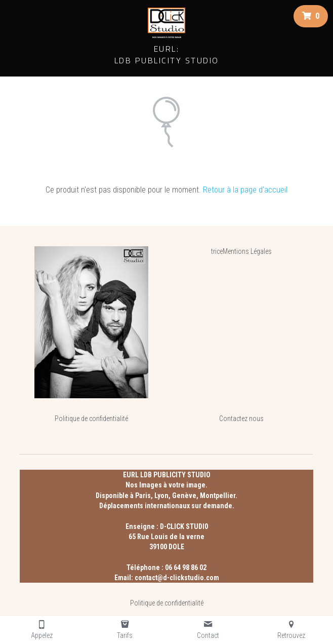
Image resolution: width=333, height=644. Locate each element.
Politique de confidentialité (91, 419)
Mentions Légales (247, 251)
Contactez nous (241, 419)
